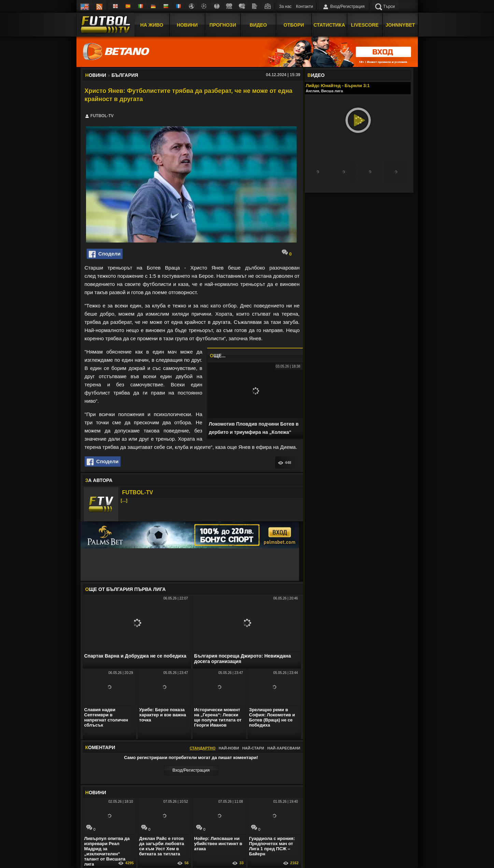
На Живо (152, 25)
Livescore (365, 25)
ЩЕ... (218, 356)
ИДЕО (316, 75)
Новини (187, 25)
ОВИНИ (96, 793)
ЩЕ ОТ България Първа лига (126, 589)
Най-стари (253, 748)
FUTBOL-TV (138, 492)
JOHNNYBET (400, 25)
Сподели (105, 254)
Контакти (305, 6)
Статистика (329, 25)
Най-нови (229, 748)
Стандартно (202, 748)
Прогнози (223, 25)
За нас (286, 6)
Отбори (294, 25)
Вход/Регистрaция (191, 770)
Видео (258, 25)
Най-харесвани (284, 748)
